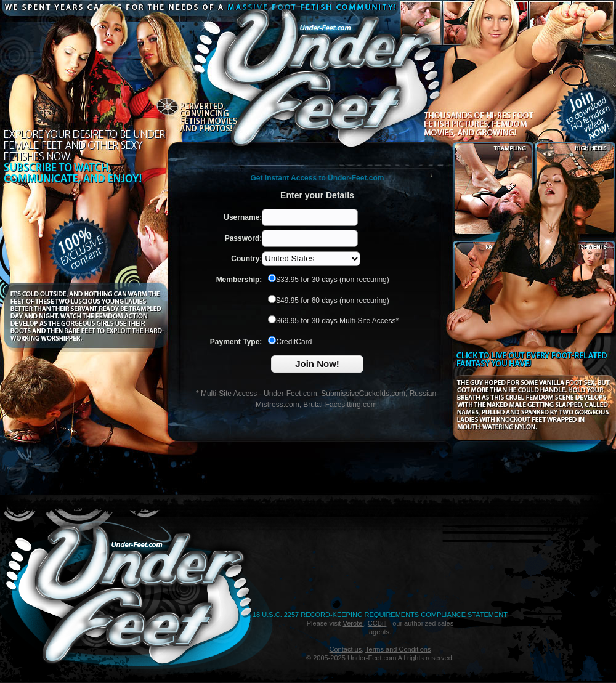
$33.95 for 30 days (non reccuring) (328, 280)
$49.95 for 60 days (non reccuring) (328, 301)
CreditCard (290, 342)
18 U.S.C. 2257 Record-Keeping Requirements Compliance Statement (380, 615)
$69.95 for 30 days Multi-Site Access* (333, 321)
